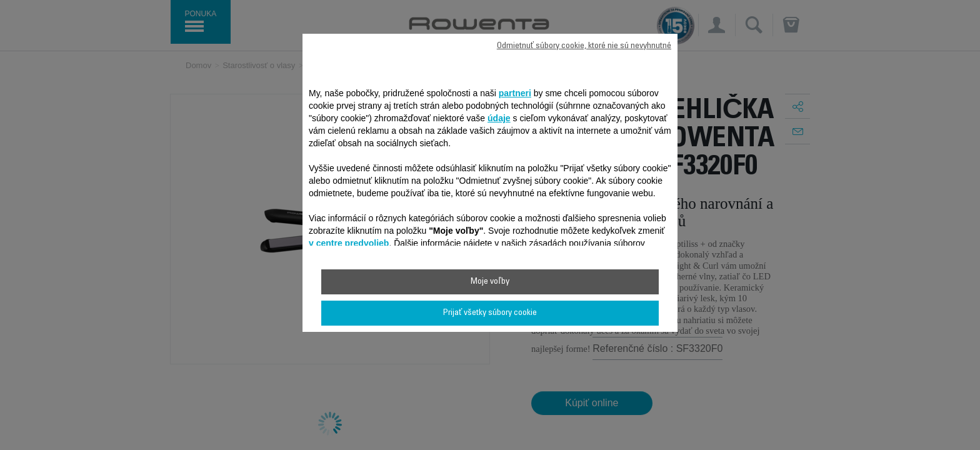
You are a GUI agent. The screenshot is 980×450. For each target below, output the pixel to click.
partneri (515, 93)
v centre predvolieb (349, 243)
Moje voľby (490, 282)
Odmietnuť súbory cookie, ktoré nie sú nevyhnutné (584, 46)
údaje (499, 118)
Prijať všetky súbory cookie (490, 313)
